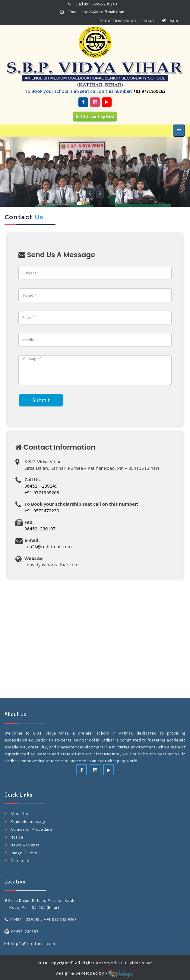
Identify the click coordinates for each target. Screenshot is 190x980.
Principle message (29, 821)
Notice (17, 837)
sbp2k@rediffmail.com (48, 546)
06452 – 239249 (41, 486)
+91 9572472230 (42, 511)
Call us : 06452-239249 (91, 4)
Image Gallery (24, 853)
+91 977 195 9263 (60, 919)
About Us (19, 814)
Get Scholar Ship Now (95, 117)
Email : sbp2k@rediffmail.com (91, 12)
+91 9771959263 (149, 91)
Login (170, 21)
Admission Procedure (32, 829)
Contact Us (21, 861)
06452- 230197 (40, 529)
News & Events (25, 845)
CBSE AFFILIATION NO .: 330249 (126, 21)
